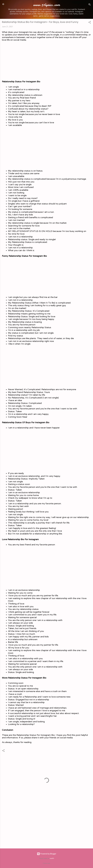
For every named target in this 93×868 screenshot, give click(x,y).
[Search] (90, 5)
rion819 (52, 858)
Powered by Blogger (47, 854)
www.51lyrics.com (46, 5)
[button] (90, 23)
